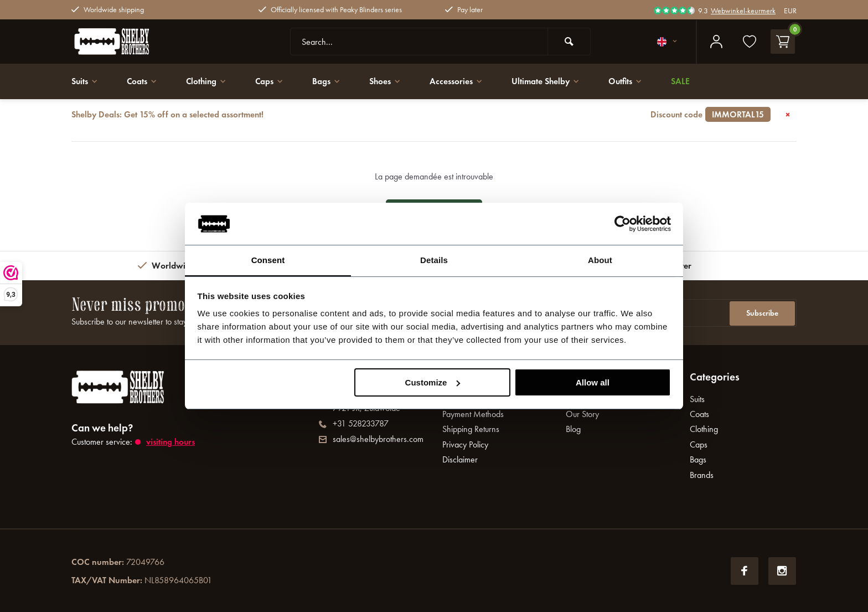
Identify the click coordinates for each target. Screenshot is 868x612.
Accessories (465, 81)
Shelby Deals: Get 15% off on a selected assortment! (421, 115)
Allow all (593, 382)
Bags (333, 81)
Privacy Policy (465, 444)
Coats (144, 81)
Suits (86, 81)
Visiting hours (171, 442)
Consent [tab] (268, 260)
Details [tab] (434, 260)
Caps (275, 81)
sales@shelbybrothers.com (371, 439)
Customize (433, 382)
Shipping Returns (471, 429)
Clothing (210, 81)
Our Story (582, 414)
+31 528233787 (354, 424)
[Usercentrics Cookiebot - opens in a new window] (622, 223)
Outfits (637, 81)
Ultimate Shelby (556, 81)
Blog (573, 429)
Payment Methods (473, 414)
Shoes (392, 81)
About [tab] (600, 260)
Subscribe (762, 313)
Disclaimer (460, 459)
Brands (702, 475)
